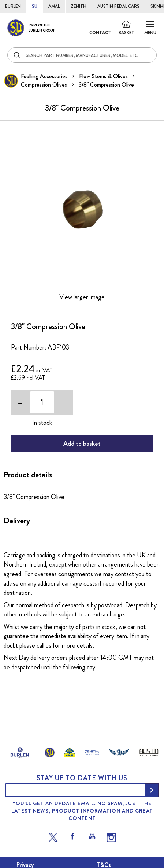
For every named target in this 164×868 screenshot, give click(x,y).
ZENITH (79, 6)
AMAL (54, 6)
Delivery (17, 521)
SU (35, 6)
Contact (100, 33)
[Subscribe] (152, 790)
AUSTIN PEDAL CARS (118, 6)
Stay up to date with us (82, 778)
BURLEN (13, 6)
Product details (28, 475)
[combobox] (82, 55)
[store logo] (31, 28)
